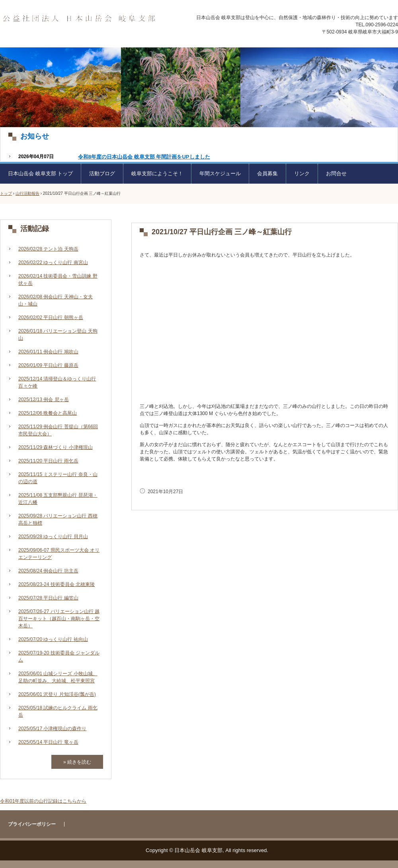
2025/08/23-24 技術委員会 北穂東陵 (57, 584)
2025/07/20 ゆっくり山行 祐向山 (53, 639)
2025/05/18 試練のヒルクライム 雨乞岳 (58, 711)
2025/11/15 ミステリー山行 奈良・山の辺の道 (58, 478)
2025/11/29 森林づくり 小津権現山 (56, 447)
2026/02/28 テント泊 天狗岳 (48, 249)
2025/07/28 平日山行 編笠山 (48, 598)
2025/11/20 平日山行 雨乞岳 (48, 461)
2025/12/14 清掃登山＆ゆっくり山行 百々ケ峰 (57, 382)
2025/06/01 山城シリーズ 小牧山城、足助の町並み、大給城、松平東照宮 (58, 677)
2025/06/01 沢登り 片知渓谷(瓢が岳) (57, 694)
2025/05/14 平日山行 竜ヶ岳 (48, 742)
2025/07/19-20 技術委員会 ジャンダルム (59, 656)
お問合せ (336, 173)
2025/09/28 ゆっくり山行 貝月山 (53, 537)
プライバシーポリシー (32, 824)
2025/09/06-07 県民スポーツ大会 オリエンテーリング (59, 554)
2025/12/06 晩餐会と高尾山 (48, 413)
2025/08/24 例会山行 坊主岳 (48, 571)
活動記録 (35, 229)
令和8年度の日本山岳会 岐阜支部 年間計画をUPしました (144, 157)
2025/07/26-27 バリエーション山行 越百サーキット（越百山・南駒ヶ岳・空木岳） (59, 619)
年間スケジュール (220, 173)
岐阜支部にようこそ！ (157, 173)
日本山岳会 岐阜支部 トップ (40, 173)
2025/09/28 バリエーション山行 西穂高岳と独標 (58, 519)
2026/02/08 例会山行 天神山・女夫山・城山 (56, 300)
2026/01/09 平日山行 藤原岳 (48, 365)
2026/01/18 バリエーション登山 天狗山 (58, 335)
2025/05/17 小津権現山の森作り (52, 729)
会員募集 (267, 173)
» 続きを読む (77, 762)
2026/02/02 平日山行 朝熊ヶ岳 (51, 317)
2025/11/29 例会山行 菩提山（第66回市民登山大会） (58, 430)
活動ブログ (102, 173)
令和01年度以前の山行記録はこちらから (43, 801)
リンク (302, 173)
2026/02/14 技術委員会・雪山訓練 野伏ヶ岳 (58, 280)
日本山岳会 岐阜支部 (79, 19)
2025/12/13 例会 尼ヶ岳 (44, 400)
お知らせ (35, 136)
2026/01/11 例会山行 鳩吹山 (48, 352)
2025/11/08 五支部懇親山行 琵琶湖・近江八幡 (58, 499)
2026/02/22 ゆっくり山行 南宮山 (53, 263)
